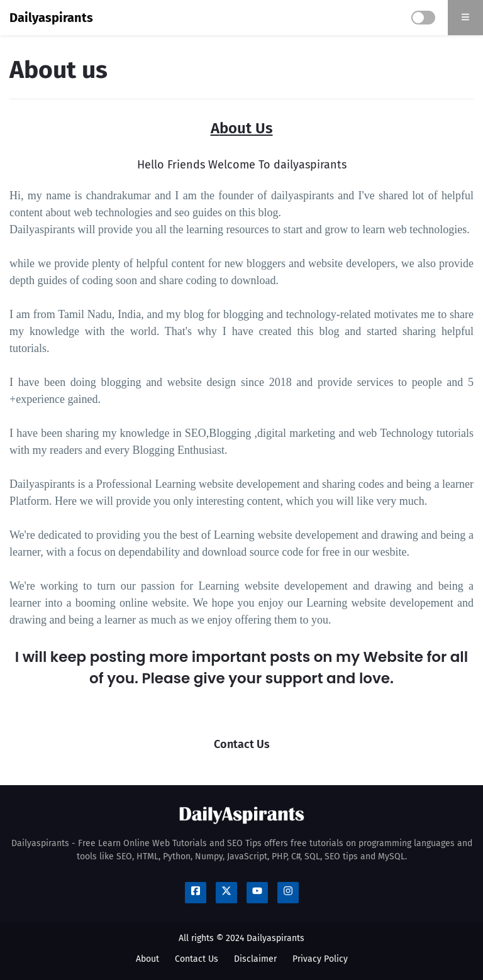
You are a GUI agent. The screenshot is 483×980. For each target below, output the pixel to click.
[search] (465, 18)
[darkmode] (423, 18)
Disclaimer (255, 959)
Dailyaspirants (51, 18)
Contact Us (197, 959)
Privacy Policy (320, 959)
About (147, 959)
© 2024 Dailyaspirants (260, 938)
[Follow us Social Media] (196, 893)
